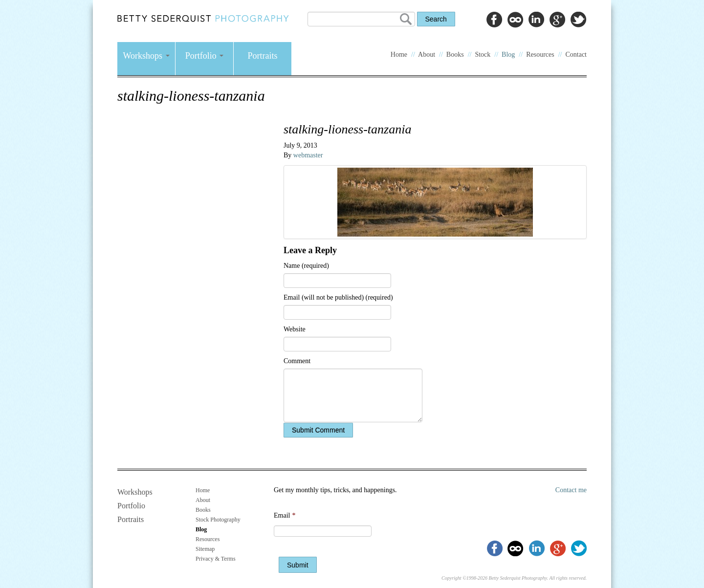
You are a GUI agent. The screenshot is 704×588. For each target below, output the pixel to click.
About (427, 54)
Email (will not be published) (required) (338, 297)
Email (285, 515)
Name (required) (306, 266)
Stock (483, 54)
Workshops (146, 56)
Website (295, 329)
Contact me (571, 490)
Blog (508, 54)
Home (399, 54)
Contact (576, 54)
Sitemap (205, 549)
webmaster (308, 155)
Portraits (263, 56)
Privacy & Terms (216, 559)
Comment (297, 361)
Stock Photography (218, 520)
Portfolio (205, 56)
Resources (540, 54)
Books (455, 54)
